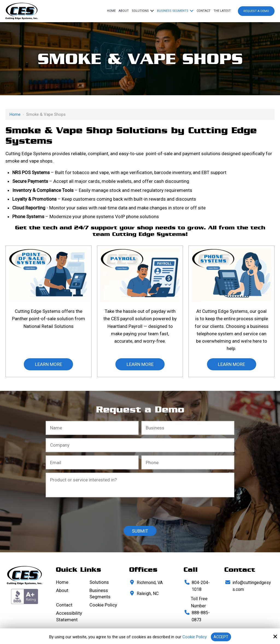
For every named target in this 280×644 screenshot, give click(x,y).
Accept (221, 637)
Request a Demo (256, 11)
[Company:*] (140, 445)
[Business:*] (188, 428)
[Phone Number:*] (188, 462)
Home (15, 114)
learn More (49, 364)
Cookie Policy (194, 637)
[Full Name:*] (92, 428)
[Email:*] (92, 462)
